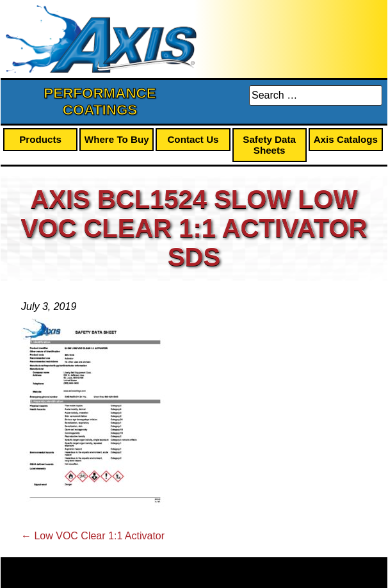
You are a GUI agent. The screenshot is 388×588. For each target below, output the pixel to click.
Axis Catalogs (346, 139)
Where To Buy (117, 139)
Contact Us (193, 139)
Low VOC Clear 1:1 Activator (93, 536)
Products (40, 139)
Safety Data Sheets (269, 145)
